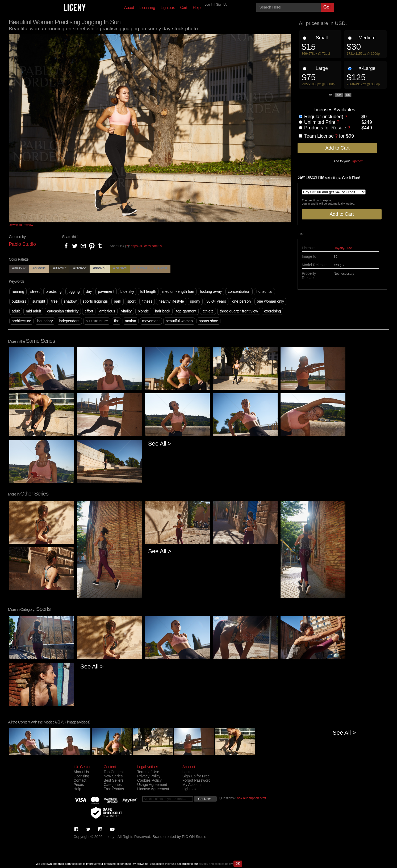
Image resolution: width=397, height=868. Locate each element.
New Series (113, 776)
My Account (192, 785)
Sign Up (222, 5)
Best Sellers (114, 780)
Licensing (147, 8)
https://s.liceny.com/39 (147, 246)
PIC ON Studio (194, 837)
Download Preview (21, 225)
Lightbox (168, 8)
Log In (209, 5)
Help (197, 8)
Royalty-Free (343, 248)
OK (238, 863)
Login (187, 772)
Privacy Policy (149, 776)
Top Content (114, 772)
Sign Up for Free (196, 776)
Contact (80, 780)
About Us (81, 772)
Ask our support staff (252, 798)
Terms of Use (148, 772)
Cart (183, 8)
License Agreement (153, 789)
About (129, 8)
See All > (160, 444)
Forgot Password (197, 780)
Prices (79, 785)
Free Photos (114, 789)
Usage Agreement (152, 785)
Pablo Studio (22, 244)
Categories (113, 785)
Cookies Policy (149, 780)
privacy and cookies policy (216, 863)
